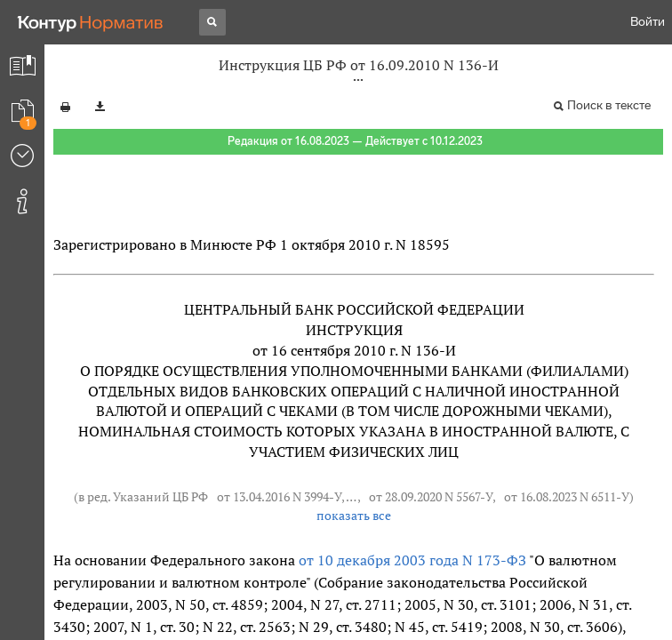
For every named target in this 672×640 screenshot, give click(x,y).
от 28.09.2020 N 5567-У (431, 496)
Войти (648, 22)
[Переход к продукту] (91, 22)
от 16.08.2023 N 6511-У (567, 496)
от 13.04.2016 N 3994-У (279, 496)
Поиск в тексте (609, 105)
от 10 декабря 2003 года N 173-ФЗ (412, 560)
